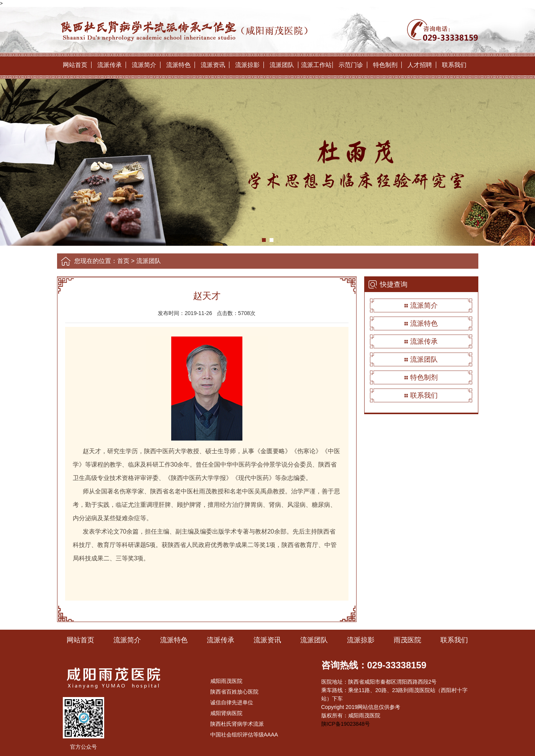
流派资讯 (213, 65)
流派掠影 (247, 65)
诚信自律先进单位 (232, 702)
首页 (123, 261)
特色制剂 (385, 65)
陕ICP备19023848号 (346, 724)
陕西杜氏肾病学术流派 (237, 724)
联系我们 (454, 65)
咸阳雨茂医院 (226, 681)
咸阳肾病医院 (226, 713)
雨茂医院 (407, 640)
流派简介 (144, 65)
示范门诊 (351, 65)
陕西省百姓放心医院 (234, 692)
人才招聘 (420, 65)
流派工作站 (316, 65)
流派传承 (110, 65)
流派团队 (282, 65)
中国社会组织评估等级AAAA (244, 735)
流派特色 (178, 65)
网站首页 (75, 65)
